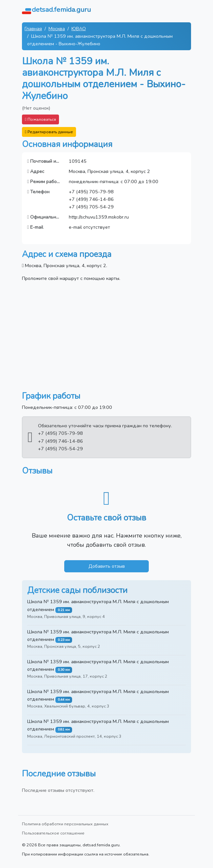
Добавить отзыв (107, 566)
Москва (57, 29)
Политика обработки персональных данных (65, 824)
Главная (33, 29)
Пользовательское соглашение (53, 833)
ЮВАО (79, 29)
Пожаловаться (40, 119)
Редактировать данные (49, 132)
